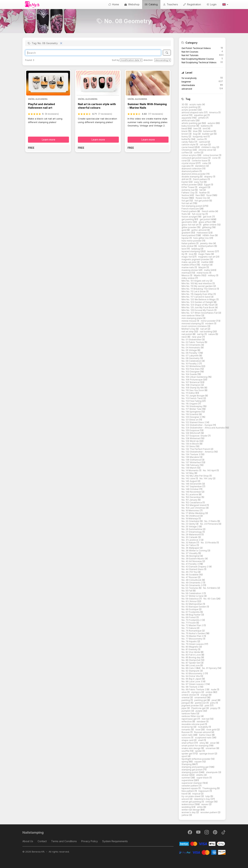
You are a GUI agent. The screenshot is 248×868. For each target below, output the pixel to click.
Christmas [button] (187, 150)
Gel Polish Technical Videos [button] (196, 48)
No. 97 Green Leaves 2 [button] (194, 684)
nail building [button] (206, 332)
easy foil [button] (199, 182)
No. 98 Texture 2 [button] (191, 687)
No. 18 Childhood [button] (191, 516)
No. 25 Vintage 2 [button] (190, 527)
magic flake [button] (205, 254)
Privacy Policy (90, 841)
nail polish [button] (187, 334)
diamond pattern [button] (190, 171)
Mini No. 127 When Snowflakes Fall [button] (200, 313)
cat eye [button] (204, 145)
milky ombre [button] (188, 278)
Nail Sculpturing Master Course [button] (198, 59)
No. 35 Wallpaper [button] (191, 548)
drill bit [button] (185, 179)
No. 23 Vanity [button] (189, 524)
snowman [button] (211, 748)
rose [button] (198, 730)
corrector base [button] (200, 161)
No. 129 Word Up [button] (190, 441)
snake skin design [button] (191, 748)
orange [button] (205, 695)
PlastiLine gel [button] (199, 708)
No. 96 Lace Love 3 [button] (192, 681)
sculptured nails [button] (203, 738)
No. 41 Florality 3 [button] (190, 564)
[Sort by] (131, 60)
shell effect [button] (188, 743)
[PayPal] (202, 852)
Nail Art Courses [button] (190, 52)
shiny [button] (203, 743)
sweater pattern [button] (190, 786)
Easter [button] (185, 182)
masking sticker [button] (190, 270)
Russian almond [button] (203, 732)
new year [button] (197, 337)
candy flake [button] (188, 142)
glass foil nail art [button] (190, 225)
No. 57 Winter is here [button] (193, 596)
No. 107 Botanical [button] (191, 382)
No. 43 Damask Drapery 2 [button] (195, 567)
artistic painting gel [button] (192, 123)
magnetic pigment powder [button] (196, 259)
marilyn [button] (206, 265)
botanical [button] (208, 131)
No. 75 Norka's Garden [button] (194, 633)
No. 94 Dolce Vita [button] (191, 676)
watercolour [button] (188, 804)
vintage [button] (210, 802)
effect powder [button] (189, 185)
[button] (225, 4)
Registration (192, 4)
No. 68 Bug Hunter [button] (191, 615)
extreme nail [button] (188, 190)
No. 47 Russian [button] (190, 577)
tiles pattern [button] (188, 791)
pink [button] (207, 705)
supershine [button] (188, 780)
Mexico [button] (186, 275)
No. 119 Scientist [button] (190, 414)
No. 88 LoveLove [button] (191, 665)
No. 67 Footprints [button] (191, 612)
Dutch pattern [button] (200, 179)
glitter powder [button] (189, 227)
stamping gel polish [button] (192, 770)
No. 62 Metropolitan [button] (192, 604)
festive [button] (186, 195)
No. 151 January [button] (190, 500)
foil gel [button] (185, 201)
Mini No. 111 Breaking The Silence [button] (199, 289)
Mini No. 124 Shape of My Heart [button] (198, 305)
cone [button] (215, 158)
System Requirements (115, 841)
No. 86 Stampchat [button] (191, 660)
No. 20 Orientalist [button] (191, 521)
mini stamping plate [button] (192, 318)
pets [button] (213, 703)
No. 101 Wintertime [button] (191, 366)
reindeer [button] (201, 722)
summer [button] (186, 778)
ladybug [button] (196, 249)
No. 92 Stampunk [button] (191, 671)
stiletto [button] (200, 775)
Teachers (170, 4)
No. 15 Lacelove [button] (190, 494)
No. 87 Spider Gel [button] (191, 663)
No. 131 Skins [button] (189, 446)
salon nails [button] (187, 735)
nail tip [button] (201, 334)
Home (114, 4)
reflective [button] (187, 722)
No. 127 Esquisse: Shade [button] (195, 436)
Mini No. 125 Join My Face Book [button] (198, 307)
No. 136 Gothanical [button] (192, 460)
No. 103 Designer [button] (191, 372)
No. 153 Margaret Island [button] (194, 505)
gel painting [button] (188, 219)
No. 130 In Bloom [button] (191, 444)
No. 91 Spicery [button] (210, 668)
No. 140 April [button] (210, 470)
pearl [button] (215, 700)
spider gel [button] (187, 754)
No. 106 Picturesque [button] (192, 380)
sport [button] (185, 756)
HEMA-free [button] (209, 235)
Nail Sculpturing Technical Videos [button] (199, 62)
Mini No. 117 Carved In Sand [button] (196, 297)
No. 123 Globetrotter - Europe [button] (197, 425)
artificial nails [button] (189, 120)
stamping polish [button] (190, 772)
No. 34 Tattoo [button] (189, 545)
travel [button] (185, 794)
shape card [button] (188, 740)
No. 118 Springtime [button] (191, 412)
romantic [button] (186, 730)
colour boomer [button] (211, 155)
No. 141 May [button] (188, 473)
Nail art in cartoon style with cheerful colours (97, 106)
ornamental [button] (201, 697)
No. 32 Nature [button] (189, 543)
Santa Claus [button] (205, 735)
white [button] (200, 807)
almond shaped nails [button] (193, 112)
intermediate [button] (188, 85)
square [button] (198, 762)
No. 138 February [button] (191, 465)
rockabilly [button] (203, 727)
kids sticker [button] (188, 246)
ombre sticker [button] (189, 695)
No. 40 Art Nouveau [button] (192, 561)
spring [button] (185, 762)
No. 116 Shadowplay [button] (192, 406)
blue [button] (196, 131)
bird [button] (205, 128)
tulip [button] (208, 796)
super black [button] (203, 778)
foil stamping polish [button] (192, 206)
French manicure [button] (190, 209)
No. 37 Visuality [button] (190, 553)
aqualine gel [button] (201, 115)
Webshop (132, 4)
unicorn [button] (186, 799)
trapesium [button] (204, 791)
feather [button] (203, 193)
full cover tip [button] (199, 214)
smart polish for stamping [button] (195, 746)
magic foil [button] (187, 257)
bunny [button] (185, 137)
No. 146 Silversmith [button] (192, 484)
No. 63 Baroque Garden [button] (194, 607)
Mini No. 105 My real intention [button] (197, 283)
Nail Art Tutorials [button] (190, 55)
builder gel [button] (208, 134)
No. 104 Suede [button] (189, 374)
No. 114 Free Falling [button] (192, 401)
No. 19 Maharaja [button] (190, 519)
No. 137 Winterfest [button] (192, 462)
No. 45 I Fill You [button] (190, 572)
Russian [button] (186, 732)
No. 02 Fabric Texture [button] (193, 342)
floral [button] (209, 195)
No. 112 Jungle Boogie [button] (193, 396)
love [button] (191, 254)
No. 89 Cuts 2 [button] (189, 668)
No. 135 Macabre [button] (191, 457)
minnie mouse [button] (189, 321)
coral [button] (184, 161)
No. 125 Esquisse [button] (191, 430)
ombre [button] (209, 692)
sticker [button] (185, 775)
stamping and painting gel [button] (195, 767)
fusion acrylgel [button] (190, 217)
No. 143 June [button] (189, 478)
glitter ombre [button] (210, 225)
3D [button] (183, 104)
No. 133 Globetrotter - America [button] (198, 452)
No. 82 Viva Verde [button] (191, 652)
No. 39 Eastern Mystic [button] (193, 559)
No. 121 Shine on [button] (190, 420)
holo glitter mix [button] (201, 238)
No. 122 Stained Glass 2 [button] (194, 422)
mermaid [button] (186, 273)
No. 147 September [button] (192, 486)
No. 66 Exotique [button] (190, 609)
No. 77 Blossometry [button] (192, 639)
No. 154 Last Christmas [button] (194, 508)
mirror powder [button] (208, 321)
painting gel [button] (201, 700)
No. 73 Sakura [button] (189, 628)
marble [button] (205, 262)
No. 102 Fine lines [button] (191, 369)
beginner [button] (186, 82)
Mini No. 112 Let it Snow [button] (194, 291)
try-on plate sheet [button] (191, 796)
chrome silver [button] (206, 150)
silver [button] (213, 743)
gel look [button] (207, 217)
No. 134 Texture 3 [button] (191, 454)
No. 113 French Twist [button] (192, 398)
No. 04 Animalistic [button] (191, 348)
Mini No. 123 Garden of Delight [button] (198, 302)
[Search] (93, 53)
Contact (42, 841)
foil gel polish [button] (202, 201)
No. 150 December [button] (192, 497)
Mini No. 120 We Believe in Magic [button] (199, 299)
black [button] (185, 131)
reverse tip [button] (188, 727)
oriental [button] (186, 697)
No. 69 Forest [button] (189, 617)
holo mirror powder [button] (192, 241)
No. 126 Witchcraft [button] (191, 433)
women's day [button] (189, 812)
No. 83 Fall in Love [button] (191, 655)
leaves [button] (211, 251)
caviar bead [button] (188, 147)
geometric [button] (187, 222)
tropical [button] (197, 794)
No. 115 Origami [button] (190, 404)
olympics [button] (196, 692)
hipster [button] (185, 238)
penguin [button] (186, 703)
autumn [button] (212, 123)
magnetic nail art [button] (207, 257)
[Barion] (202, 844)
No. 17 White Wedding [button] (193, 513)
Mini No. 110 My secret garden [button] (197, 286)
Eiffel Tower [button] (188, 187)
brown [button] (185, 134)
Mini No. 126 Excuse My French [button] (198, 310)
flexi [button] (198, 195)
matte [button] (207, 270)
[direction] (163, 60)
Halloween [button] (203, 233)
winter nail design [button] (191, 810)
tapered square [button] (190, 788)
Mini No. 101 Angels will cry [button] (196, 281)
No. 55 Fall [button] (187, 591)
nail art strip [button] (188, 332)
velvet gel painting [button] (192, 802)
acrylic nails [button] (196, 104)
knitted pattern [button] (206, 246)
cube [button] (205, 163)
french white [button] (208, 211)
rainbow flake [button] (189, 714)
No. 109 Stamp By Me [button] (193, 388)
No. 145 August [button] (190, 481)
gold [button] (184, 230)
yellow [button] (185, 815)
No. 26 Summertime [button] (192, 529)
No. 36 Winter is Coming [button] (194, 551)
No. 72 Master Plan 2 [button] (193, 625)
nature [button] (212, 334)
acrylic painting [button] (190, 107)
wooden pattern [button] (209, 812)
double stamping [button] (191, 177)
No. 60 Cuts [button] (210, 599)
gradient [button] (186, 233)
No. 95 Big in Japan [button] (192, 679)
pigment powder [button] (191, 705)
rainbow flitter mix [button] (191, 716)
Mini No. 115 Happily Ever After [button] (197, 294)
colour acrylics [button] (189, 155)
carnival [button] (203, 142)
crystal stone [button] (189, 163)
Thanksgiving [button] (210, 788)
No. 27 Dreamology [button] (192, 532)
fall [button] (201, 190)
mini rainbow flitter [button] (191, 315)
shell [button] (201, 740)
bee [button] (196, 128)
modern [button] (210, 323)
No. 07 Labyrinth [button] (190, 356)
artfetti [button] (202, 118)
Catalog (151, 4)
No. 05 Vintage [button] (189, 350)
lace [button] (184, 249)
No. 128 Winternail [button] (191, 438)
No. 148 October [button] (190, 489)
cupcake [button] (186, 166)
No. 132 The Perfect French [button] (196, 449)
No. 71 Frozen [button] (189, 623)
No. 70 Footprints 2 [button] (192, 620)
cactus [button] (201, 139)
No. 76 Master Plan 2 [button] (193, 636)
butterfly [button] (186, 139)
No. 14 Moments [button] (190, 470)
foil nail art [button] (187, 203)
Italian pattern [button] (189, 243)
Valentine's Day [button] (202, 799)
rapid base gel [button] (189, 719)
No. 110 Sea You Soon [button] (193, 390)
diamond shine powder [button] (194, 174)
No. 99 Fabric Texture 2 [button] (194, 689)
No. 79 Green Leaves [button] (193, 644)
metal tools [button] (203, 273)
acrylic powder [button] (190, 110)
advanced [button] (187, 89)
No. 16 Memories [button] (191, 510)
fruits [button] (184, 214)
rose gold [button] (212, 730)
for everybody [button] (189, 78)
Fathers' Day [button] (188, 193)
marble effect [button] (189, 265)
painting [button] (186, 700)
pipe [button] (184, 708)
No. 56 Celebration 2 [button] (193, 593)
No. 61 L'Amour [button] (189, 601)
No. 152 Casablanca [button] (192, 502)
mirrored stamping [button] (191, 323)
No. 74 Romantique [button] (192, 631)
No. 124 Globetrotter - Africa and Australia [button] (203, 428)
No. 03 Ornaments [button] (191, 345)
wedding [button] (186, 807)
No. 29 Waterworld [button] (191, 535)
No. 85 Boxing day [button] (191, 657)
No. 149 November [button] (192, 492)
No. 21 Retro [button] (211, 521)
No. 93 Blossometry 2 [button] (193, 673)
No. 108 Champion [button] (191, 385)
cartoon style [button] (189, 145)
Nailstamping (33, 832)
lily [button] (183, 254)
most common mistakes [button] (194, 326)
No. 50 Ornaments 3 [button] (192, 585)
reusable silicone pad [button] (193, 724)
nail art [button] (204, 329)
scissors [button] (186, 738)
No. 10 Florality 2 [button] (190, 364)
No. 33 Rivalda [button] (209, 543)
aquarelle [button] (187, 118)
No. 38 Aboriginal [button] (191, 556)
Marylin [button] (202, 267)
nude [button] (214, 689)
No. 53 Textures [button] (190, 588)
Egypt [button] (207, 185)
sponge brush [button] (207, 754)
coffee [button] (185, 153)
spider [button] (199, 751)
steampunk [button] (212, 772)
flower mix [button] (201, 198)
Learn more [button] (49, 140)
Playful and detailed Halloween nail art (41, 106)
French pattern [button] (189, 211)
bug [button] (195, 134)
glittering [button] (207, 227)
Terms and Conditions (64, 841)
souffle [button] (186, 751)
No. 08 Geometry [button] (191, 358)
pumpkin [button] (186, 711)
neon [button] (184, 337)
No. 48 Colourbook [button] (192, 580)
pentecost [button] (201, 703)
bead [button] (185, 128)
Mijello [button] (198, 275)
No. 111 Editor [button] (188, 393)
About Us (28, 841)
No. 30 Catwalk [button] (190, 537)
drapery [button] (209, 177)
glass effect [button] (205, 222)
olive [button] (184, 692)
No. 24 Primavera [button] (209, 524)
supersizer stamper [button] (192, 783)
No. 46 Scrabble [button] (190, 575)
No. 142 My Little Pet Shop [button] (195, 476)
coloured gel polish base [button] (195, 158)
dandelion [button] (201, 166)
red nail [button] (206, 719)
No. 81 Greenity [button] (190, 649)
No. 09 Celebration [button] (192, 361)
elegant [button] (203, 187)
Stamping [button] (187, 764)
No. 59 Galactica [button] (190, 599)
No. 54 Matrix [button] (210, 588)
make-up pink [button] (189, 262)
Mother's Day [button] (189, 329)
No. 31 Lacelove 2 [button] (191, 540)
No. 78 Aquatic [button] (189, 641)
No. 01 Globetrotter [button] (192, 340)
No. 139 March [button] (189, 468)
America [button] (214, 112)
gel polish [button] (205, 219)
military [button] (212, 275)
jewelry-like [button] (207, 243)
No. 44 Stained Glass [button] (193, 569)
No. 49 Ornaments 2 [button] (192, 583)
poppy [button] (214, 708)
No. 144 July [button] (206, 478)
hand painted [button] (189, 235)
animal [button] (185, 115)
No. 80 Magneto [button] (190, 647)
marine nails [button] (188, 267)
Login (211, 4)
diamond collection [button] (192, 169)
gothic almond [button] (199, 230)
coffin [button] (197, 153)
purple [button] (199, 711)
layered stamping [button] (191, 251)
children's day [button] (209, 147)
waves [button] (205, 804)
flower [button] (185, 198)
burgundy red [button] (200, 137)
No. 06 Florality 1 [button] (190, 353)
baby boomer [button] (189, 126)
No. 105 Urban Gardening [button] (195, 377)
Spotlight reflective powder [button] (196, 759)
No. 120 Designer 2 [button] (192, 417)
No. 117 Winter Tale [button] (192, 409)
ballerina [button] (206, 126)
